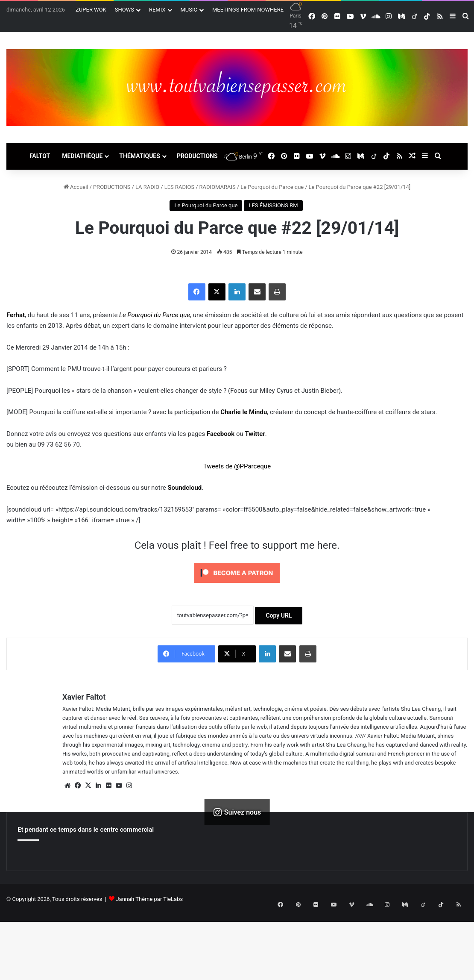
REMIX (157, 10)
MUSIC (189, 10)
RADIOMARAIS (218, 187)
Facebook (221, 434)
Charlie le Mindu (244, 412)
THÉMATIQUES (140, 156)
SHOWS (124, 10)
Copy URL (279, 615)
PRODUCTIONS (197, 156)
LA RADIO (147, 187)
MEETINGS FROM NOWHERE (248, 10)
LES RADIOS (180, 187)
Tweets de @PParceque (237, 466)
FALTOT (40, 156)
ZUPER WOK (91, 10)
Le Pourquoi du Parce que (272, 187)
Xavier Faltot (84, 697)
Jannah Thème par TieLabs (149, 899)
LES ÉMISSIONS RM (273, 205)
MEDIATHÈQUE (82, 156)
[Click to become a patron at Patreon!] (237, 585)
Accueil (76, 187)
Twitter (255, 434)
